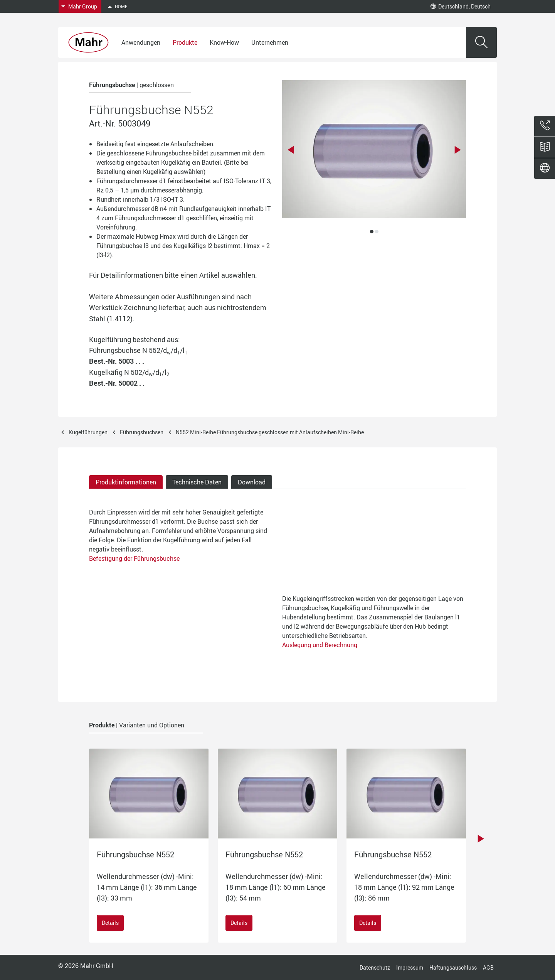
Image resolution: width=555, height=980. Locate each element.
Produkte (185, 42)
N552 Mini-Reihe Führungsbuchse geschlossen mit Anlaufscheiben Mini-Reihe (270, 432)
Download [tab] (252, 482)
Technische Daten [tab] (197, 482)
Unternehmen (270, 42)
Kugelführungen (88, 432)
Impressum (410, 967)
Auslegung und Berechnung (320, 645)
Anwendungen (141, 42)
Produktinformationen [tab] (126, 482)
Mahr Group (83, 6)
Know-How (224, 42)
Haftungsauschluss (453, 967)
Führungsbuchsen (142, 432)
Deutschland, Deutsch (461, 6)
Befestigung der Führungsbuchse (134, 558)
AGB (488, 967)
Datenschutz (375, 967)
